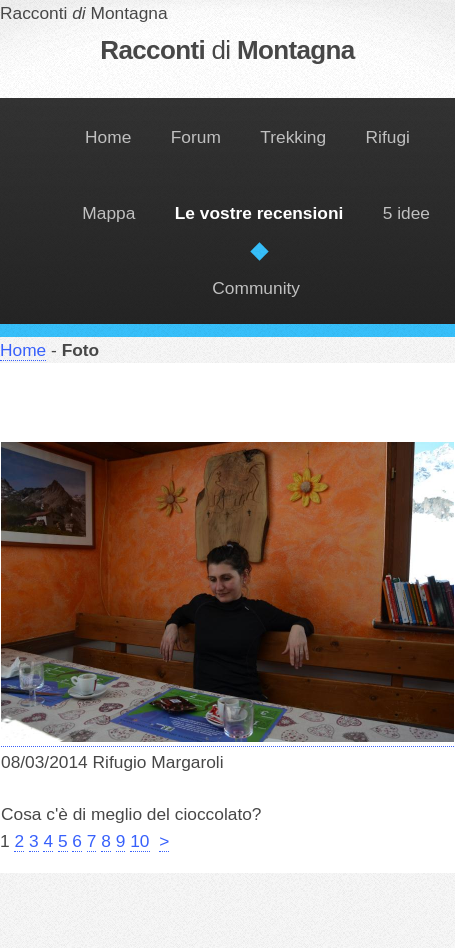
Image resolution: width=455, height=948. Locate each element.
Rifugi (388, 137)
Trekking (293, 137)
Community (256, 288)
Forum (196, 137)
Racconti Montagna (227, 50)
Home (108, 137)
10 (139, 841)
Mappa (108, 213)
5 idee (406, 213)
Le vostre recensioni (259, 213)
